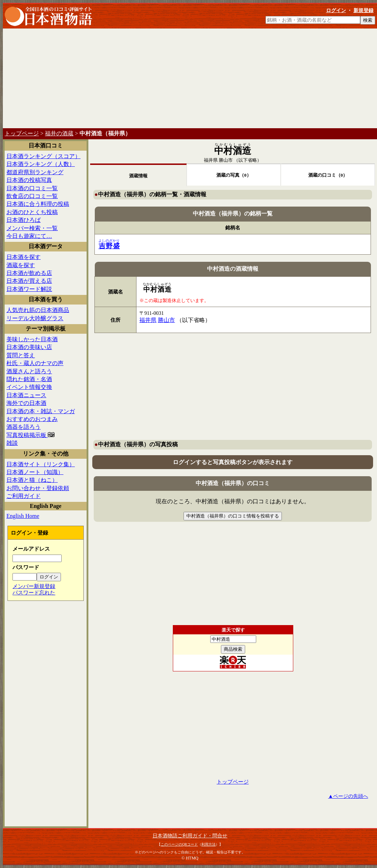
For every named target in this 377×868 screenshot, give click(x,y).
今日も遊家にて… (29, 236)
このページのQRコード (179, 844)
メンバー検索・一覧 (32, 228)
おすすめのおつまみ (32, 419)
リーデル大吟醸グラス (35, 318)
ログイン (336, 10)
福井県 (211, 160)
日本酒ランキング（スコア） (43, 156)
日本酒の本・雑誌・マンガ (41, 411)
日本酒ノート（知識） (35, 472)
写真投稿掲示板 (30, 435)
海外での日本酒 (26, 403)
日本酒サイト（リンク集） (41, 464)
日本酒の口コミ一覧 (32, 188)
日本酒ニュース (26, 395)
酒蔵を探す (21, 265)
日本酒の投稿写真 (29, 180)
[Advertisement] (190, 78)
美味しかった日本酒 (32, 339)
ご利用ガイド (24, 496)
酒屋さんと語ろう (29, 371)
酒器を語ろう (24, 427)
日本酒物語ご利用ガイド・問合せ (190, 836)
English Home (23, 516)
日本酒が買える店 (29, 281)
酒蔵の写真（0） (234, 175)
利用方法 (208, 844)
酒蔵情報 (138, 176)
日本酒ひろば (24, 220)
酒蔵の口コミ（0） (328, 175)
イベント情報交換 (29, 387)
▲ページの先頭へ (348, 796)
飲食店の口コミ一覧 (32, 196)
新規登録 (363, 10)
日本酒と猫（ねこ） (32, 480)
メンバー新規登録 (34, 586)
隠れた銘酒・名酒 (29, 379)
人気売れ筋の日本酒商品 (38, 310)
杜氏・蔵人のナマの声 (35, 363)
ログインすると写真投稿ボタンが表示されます (233, 462)
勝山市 (226, 160)
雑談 (12, 443)
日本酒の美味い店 (29, 347)
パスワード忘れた (34, 592)
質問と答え (21, 355)
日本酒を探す (24, 257)
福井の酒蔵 (59, 133)
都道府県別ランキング (35, 172)
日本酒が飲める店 (29, 273)
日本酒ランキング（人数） (41, 164)
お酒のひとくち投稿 (32, 212)
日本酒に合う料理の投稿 (38, 204)
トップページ (22, 133)
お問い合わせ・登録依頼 (38, 488)
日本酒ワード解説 (29, 289)
